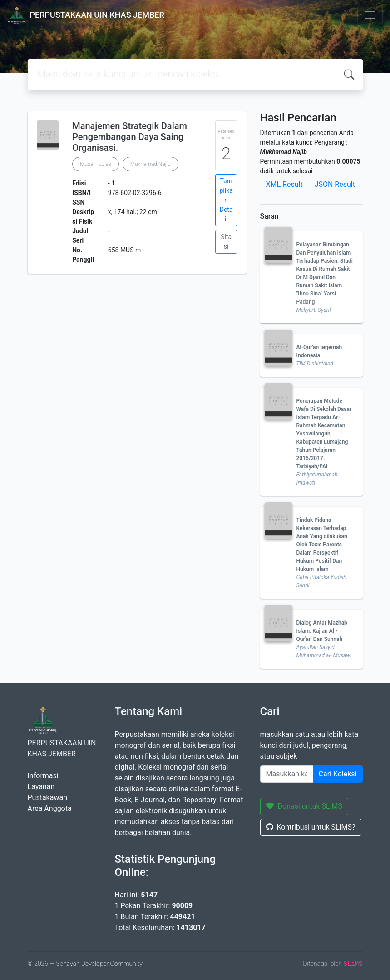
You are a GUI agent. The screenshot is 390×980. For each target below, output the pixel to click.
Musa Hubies (96, 164)
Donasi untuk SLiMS (304, 806)
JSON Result (335, 184)
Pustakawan (47, 797)
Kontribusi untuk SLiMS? (311, 827)
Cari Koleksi (338, 774)
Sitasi (226, 242)
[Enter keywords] (287, 774)
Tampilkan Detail (226, 200)
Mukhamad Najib (151, 164)
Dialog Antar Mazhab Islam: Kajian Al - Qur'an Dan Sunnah (322, 631)
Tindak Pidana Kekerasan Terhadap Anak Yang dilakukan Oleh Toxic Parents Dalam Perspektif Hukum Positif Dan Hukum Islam (322, 545)
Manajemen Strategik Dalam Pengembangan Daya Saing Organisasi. (130, 137)
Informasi (43, 776)
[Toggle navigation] (370, 15)
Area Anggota (50, 808)
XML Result (284, 184)
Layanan (41, 787)
